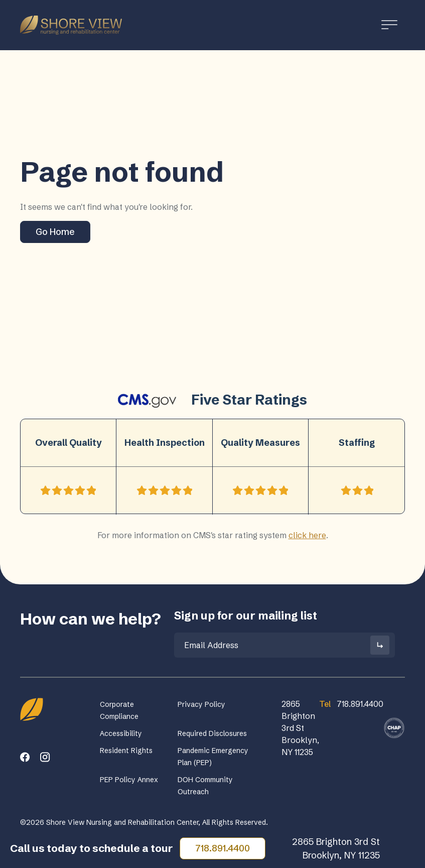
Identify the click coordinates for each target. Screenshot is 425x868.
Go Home (55, 232)
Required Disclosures (212, 733)
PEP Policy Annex (129, 780)
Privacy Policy (201, 704)
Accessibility (121, 733)
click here (307, 535)
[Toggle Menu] (389, 25)
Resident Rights (126, 751)
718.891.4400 (223, 848)
